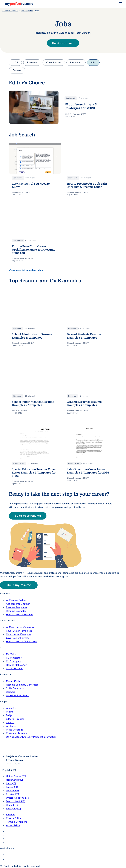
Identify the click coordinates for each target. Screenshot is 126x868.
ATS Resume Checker (18, 604)
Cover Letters (54, 63)
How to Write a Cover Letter (22, 642)
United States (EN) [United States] (16, 776)
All (16, 63)
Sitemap (11, 815)
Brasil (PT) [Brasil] (12, 805)
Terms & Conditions (17, 822)
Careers (17, 70)
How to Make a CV (16, 665)
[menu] (121, 4)
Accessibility (13, 825)
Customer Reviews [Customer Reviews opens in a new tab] (16, 733)
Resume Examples (16, 611)
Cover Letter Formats (18, 638)
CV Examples (13, 661)
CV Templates (14, 658)
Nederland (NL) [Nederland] (14, 780)
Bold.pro (11, 692)
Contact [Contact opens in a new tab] (10, 723)
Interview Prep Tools (17, 696)
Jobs (93, 63)
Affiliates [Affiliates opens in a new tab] (11, 726)
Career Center (27, 11)
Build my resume (63, 43)
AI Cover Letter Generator (20, 627)
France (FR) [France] (12, 787)
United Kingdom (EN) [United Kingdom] (18, 798)
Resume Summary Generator (22, 685)
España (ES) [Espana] (12, 794)
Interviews (76, 63)
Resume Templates (17, 607)
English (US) (8, 770)
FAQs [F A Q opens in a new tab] (9, 715)
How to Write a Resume (19, 615)
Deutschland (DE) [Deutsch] (16, 801)
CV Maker (11, 654)
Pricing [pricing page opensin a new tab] (10, 712)
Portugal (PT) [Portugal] (13, 809)
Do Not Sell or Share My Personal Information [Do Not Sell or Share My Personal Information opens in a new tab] (31, 737)
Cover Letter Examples (19, 634)
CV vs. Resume (14, 669)
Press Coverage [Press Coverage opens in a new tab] (15, 730)
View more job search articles (26, 270)
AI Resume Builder (10, 11)
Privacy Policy (13, 818)
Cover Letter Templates (19, 631)
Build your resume (28, 516)
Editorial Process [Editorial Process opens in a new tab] (15, 719)
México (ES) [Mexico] (12, 791)
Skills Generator (15, 688)
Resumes (32, 63)
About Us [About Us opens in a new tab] (11, 708)
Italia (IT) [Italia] (11, 783)
